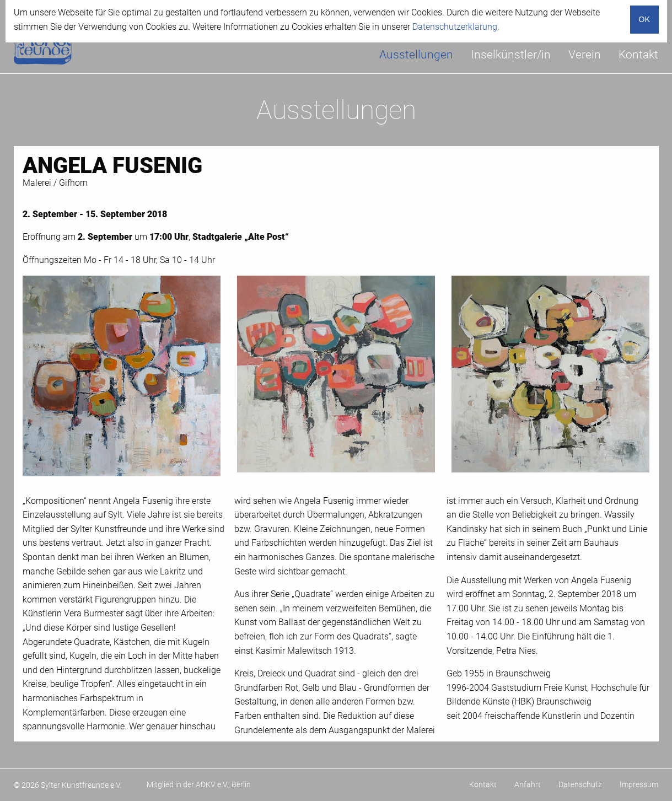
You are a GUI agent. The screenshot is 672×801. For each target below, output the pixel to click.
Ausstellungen (416, 55)
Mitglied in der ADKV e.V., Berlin (199, 784)
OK (644, 19)
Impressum (639, 784)
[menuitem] (416, 55)
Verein (585, 55)
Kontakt (638, 55)
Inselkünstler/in (511, 55)
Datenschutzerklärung (455, 27)
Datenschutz (580, 784)
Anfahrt (528, 784)
